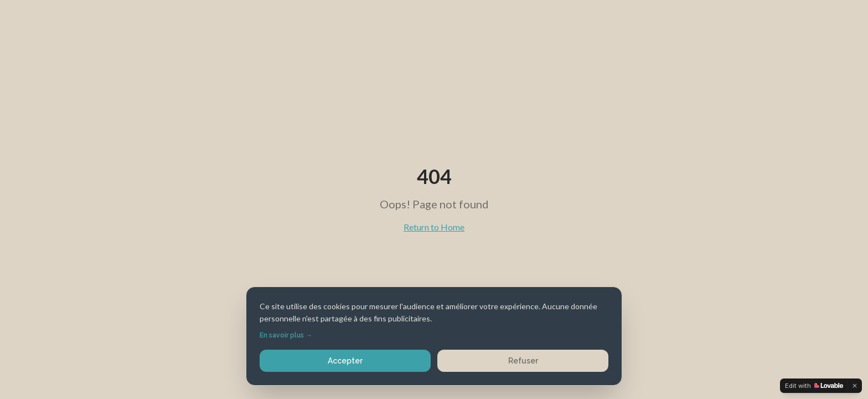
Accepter (345, 361)
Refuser (523, 361)
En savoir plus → (286, 335)
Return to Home (434, 227)
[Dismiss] (855, 386)
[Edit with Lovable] (814, 386)
